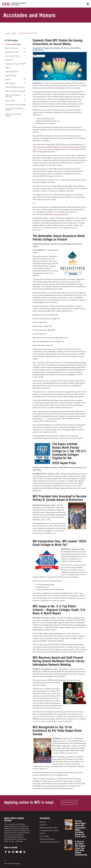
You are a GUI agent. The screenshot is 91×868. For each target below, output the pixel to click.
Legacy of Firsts (11, 75)
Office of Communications (15, 91)
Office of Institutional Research (13, 96)
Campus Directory (12, 52)
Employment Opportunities (15, 64)
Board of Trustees (12, 48)
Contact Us (9, 60)
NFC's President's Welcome (15, 87)
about (14, 33)
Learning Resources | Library (49, 830)
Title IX (42, 833)
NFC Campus (10, 83)
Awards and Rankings (13, 44)
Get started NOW (69, 802)
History (8, 68)
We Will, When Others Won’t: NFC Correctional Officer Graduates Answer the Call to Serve (80, 829)
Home (8, 33)
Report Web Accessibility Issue (50, 842)
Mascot (8, 79)
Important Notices (12, 71)
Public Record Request (47, 839)
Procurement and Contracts (15, 104)
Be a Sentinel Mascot (13, 56)
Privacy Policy (10, 101)
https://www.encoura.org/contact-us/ (57, 214)
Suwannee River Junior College (13, 115)
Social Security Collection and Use (14, 109)
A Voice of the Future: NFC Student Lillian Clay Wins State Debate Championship (81, 848)
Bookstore (43, 822)
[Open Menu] (88, 4)
